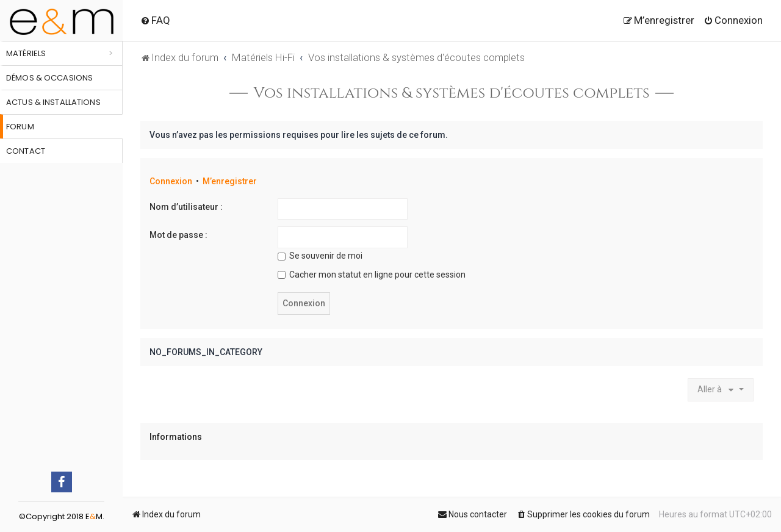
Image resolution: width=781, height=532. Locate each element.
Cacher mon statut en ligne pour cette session (372, 275)
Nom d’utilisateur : (186, 207)
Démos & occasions (49, 78)
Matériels (26, 53)
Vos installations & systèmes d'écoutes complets (452, 93)
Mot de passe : (178, 235)
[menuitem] (155, 20)
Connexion (171, 181)
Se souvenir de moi (320, 256)
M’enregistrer (230, 181)
